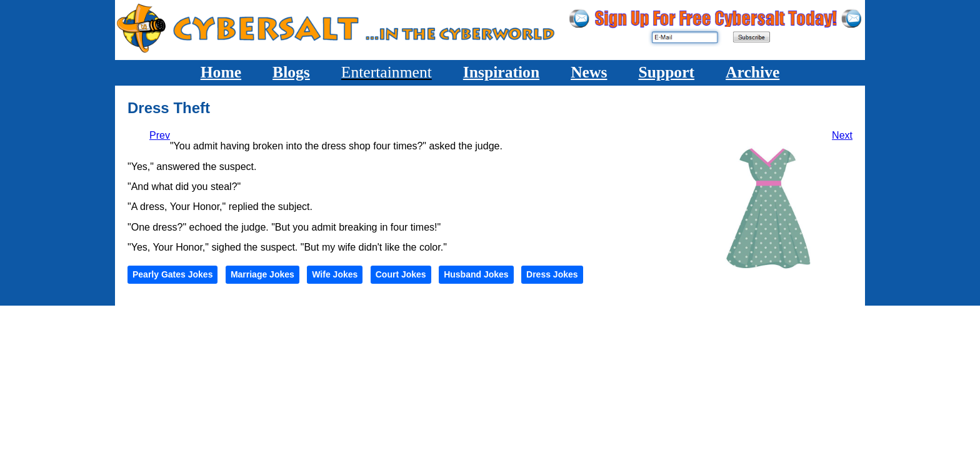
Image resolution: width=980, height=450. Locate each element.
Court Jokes (401, 274)
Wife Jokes (335, 274)
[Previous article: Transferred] (160, 135)
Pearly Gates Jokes (172, 274)
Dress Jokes (552, 274)
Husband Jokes (476, 274)
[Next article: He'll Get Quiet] (842, 135)
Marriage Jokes (262, 274)
